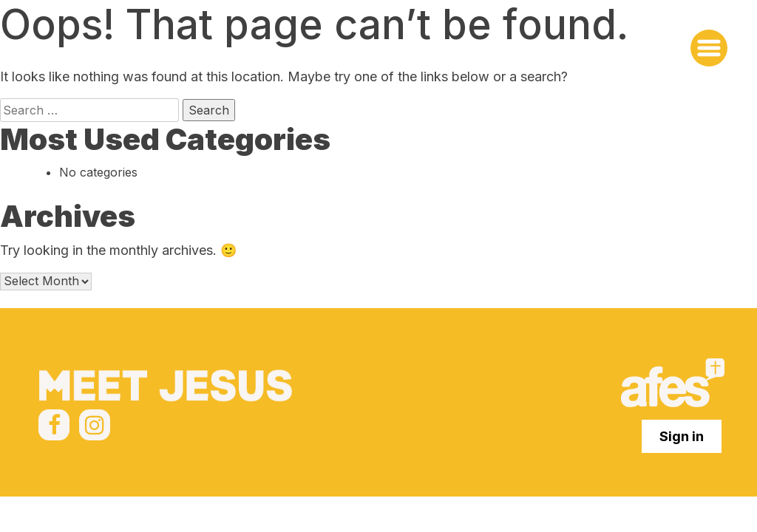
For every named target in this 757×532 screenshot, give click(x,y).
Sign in (682, 436)
